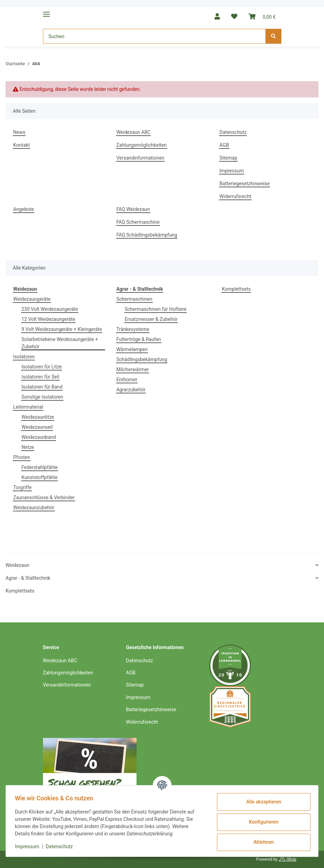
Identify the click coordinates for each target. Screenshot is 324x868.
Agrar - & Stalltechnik (28, 578)
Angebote (24, 209)
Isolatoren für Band (42, 387)
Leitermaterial (28, 407)
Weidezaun (17, 565)
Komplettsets (236, 289)
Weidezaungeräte (32, 299)
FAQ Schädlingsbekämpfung (147, 235)
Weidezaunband (39, 437)
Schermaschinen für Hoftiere (156, 309)
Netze (28, 447)
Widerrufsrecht (235, 196)
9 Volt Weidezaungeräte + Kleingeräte (62, 329)
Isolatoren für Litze (42, 367)
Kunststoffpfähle (40, 477)
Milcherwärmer (133, 369)
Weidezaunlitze (38, 417)
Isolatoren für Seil (40, 377)
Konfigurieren (261, 822)
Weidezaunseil (37, 427)
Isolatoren (24, 357)
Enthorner (127, 380)
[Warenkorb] (262, 16)
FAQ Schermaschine (138, 222)
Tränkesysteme (133, 329)
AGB (224, 145)
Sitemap (228, 158)
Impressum (231, 171)
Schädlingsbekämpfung (142, 359)
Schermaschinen (134, 299)
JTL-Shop (287, 859)
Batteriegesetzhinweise (244, 184)
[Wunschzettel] (234, 16)
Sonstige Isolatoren (42, 397)
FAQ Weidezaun (133, 209)
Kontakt (21, 145)
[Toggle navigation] (46, 11)
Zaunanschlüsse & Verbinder (44, 497)
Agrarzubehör (131, 390)
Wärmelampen (132, 349)
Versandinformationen (141, 158)
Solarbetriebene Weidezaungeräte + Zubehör (60, 343)
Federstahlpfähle (40, 467)
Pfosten (22, 457)
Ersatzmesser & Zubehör (151, 319)
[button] (217, 16)
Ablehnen (261, 842)
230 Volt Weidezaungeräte (50, 309)
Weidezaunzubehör (34, 508)
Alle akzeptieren (261, 802)
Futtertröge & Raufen (139, 339)
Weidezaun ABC (134, 132)
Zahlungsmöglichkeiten (142, 145)
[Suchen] (154, 36)
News (19, 132)
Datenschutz (233, 132)
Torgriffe (22, 487)
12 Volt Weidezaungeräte (48, 319)
